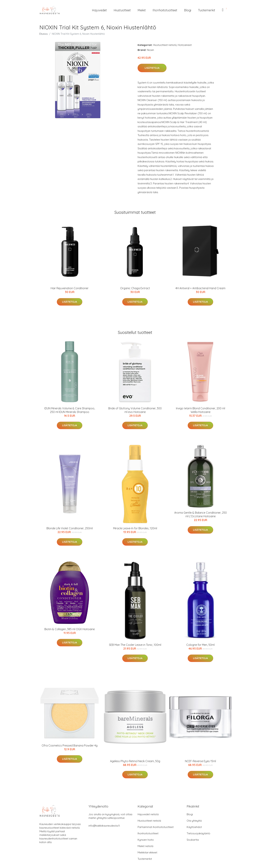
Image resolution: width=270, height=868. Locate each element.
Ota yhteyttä (194, 821)
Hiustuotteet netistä (165, 45)
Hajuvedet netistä (148, 814)
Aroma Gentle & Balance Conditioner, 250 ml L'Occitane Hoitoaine (201, 514)
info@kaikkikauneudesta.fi (104, 826)
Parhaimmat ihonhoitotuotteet (156, 827)
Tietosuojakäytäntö (198, 833)
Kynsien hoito (146, 840)
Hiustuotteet (122, 10)
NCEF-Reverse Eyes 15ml (200, 761)
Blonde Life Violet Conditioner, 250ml (70, 528)
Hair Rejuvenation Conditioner (70, 288)
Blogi (188, 10)
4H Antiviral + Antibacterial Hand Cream (200, 288)
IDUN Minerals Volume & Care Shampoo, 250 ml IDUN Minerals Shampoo (70, 410)
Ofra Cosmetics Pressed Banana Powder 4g (70, 745)
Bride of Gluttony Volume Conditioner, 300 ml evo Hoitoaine (135, 410)
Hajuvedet (99, 10)
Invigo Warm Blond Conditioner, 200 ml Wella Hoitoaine (201, 410)
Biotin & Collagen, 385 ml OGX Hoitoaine (70, 629)
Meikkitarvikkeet (147, 852)
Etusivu (44, 34)
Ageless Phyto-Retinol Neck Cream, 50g (135, 761)
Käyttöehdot (194, 827)
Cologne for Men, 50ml (200, 645)
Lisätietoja (152, 68)
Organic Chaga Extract (135, 288)
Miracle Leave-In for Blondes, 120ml (135, 528)
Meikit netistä (145, 846)
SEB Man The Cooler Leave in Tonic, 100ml (135, 645)
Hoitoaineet (185, 45)
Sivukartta (193, 840)
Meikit (142, 10)
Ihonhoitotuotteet (165, 10)
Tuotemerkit (207, 10)
